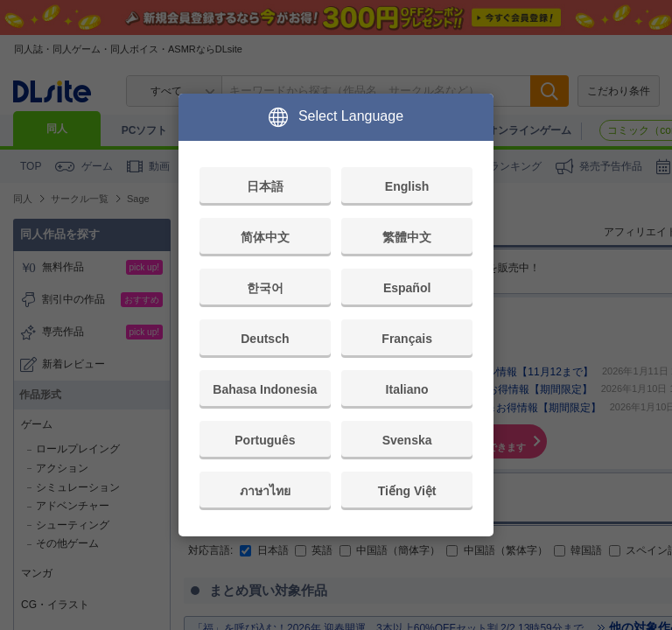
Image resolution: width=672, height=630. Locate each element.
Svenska (407, 440)
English (407, 186)
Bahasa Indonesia (265, 389)
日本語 (265, 186)
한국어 (265, 288)
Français (407, 339)
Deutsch (265, 339)
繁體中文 (407, 237)
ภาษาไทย (265, 491)
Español (407, 288)
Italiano (407, 389)
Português (265, 440)
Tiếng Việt (407, 491)
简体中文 (265, 237)
